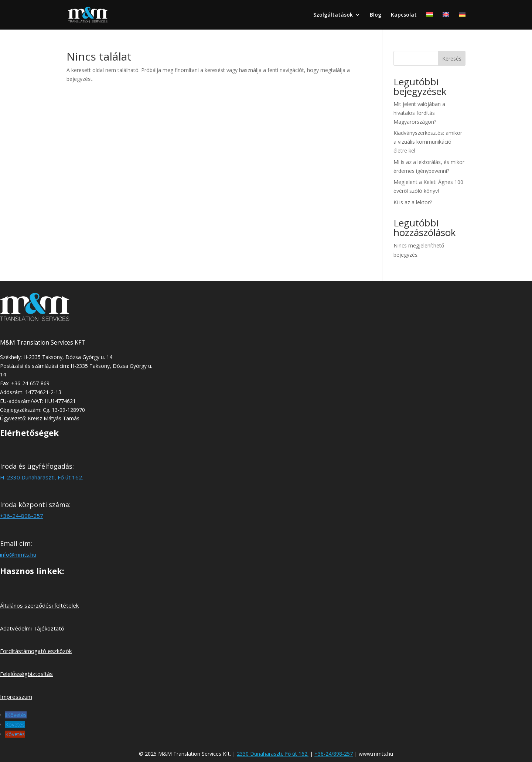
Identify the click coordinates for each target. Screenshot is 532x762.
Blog (376, 15)
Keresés (452, 59)
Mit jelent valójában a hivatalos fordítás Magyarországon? (419, 113)
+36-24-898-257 (22, 516)
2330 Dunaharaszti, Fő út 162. (273, 754)
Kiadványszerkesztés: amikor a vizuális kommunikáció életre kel (428, 142)
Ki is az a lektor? (413, 202)
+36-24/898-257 (334, 754)
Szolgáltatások (333, 15)
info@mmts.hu (18, 554)
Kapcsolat (404, 15)
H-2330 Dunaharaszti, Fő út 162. (42, 477)
